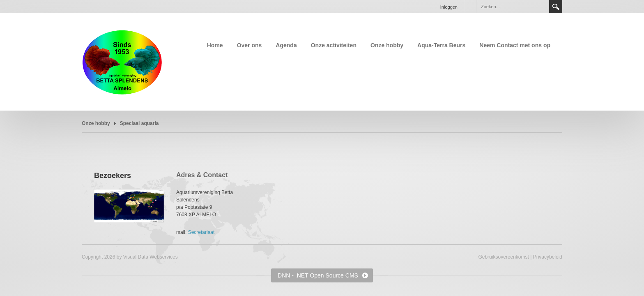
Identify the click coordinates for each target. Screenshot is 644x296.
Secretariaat (201, 232)
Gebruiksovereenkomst (503, 257)
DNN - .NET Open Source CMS (318, 275)
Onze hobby (387, 45)
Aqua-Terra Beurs (441, 45)
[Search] (513, 7)
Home (215, 45)
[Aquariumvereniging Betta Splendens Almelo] (122, 61)
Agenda (286, 45)
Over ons (250, 45)
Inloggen (449, 7)
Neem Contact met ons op (515, 45)
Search (556, 7)
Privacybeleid (548, 257)
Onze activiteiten (334, 45)
